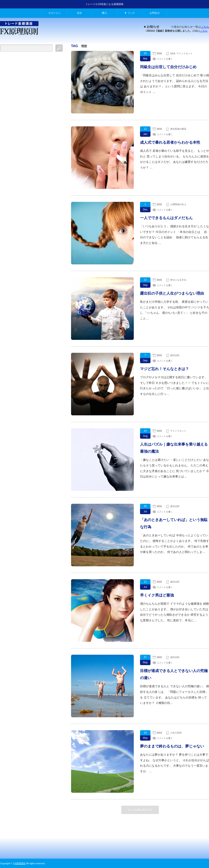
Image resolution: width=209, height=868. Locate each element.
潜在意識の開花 (178, 129)
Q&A (173, 53)
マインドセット (184, 53)
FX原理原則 (19, 863)
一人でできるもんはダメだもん (166, 218)
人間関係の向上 (178, 204)
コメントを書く (165, 59)
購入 (104, 13)
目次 (79, 13)
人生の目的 (176, 733)
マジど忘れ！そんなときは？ (164, 369)
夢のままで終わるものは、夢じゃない (172, 746)
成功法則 (175, 355)
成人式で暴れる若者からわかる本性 (170, 142)
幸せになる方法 (178, 280)
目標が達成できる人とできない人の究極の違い (174, 674)
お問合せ (155, 13)
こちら (205, 27)
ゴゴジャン (54, 13)
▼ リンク (129, 13)
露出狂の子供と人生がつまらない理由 (172, 293)
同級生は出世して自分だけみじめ (168, 67)
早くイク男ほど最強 (157, 595)
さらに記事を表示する (140, 810)
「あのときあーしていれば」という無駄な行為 (174, 523)
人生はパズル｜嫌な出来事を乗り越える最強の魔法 (174, 448)
